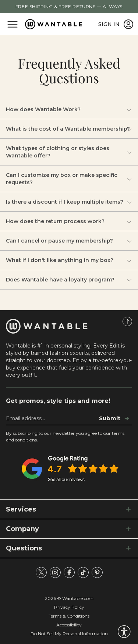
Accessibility (69, 625)
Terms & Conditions (69, 616)
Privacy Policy (69, 607)
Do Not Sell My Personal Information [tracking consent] (69, 634)
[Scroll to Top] (127, 321)
